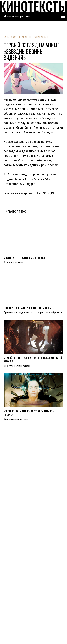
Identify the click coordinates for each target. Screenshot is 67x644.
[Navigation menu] (63, 16)
